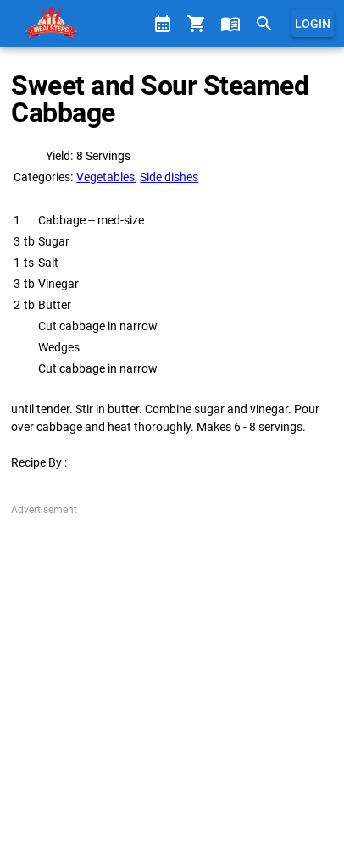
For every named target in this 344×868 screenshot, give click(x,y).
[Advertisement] (172, 689)
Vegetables (105, 177)
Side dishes (169, 177)
